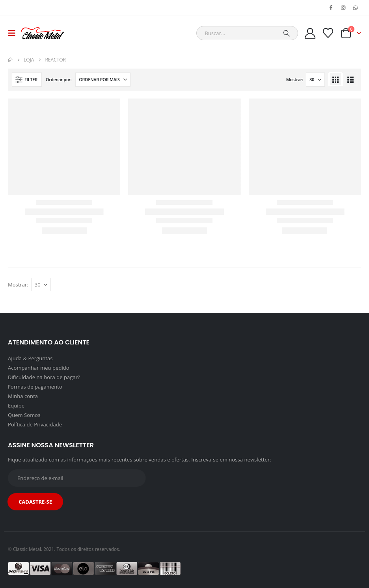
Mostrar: (295, 79)
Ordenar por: (59, 79)
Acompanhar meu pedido (39, 368)
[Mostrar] (315, 80)
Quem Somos (24, 415)
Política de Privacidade (35, 424)
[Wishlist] (328, 33)
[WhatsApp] (356, 7)
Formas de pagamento (35, 387)
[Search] (287, 33)
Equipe (16, 406)
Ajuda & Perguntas (30, 358)
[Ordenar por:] (103, 80)
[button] (14, 33)
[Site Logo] (42, 33)
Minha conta (23, 396)
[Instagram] (343, 7)
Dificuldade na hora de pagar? (44, 377)
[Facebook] (331, 7)
